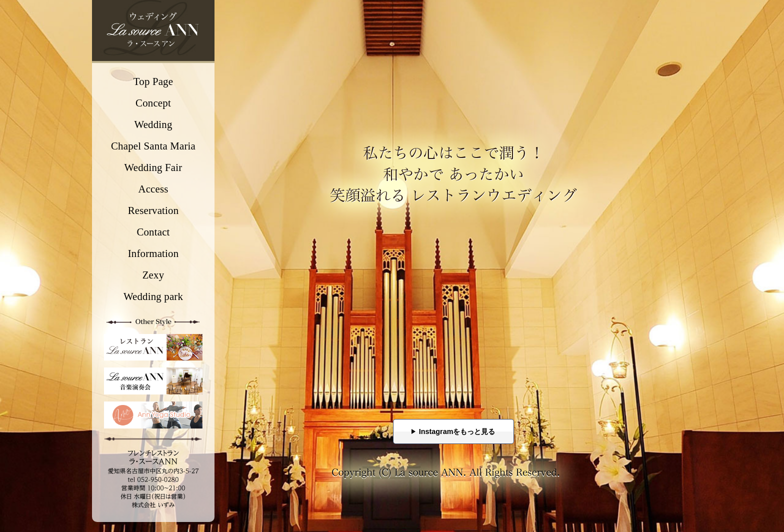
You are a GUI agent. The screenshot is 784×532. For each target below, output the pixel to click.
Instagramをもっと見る (457, 431)
